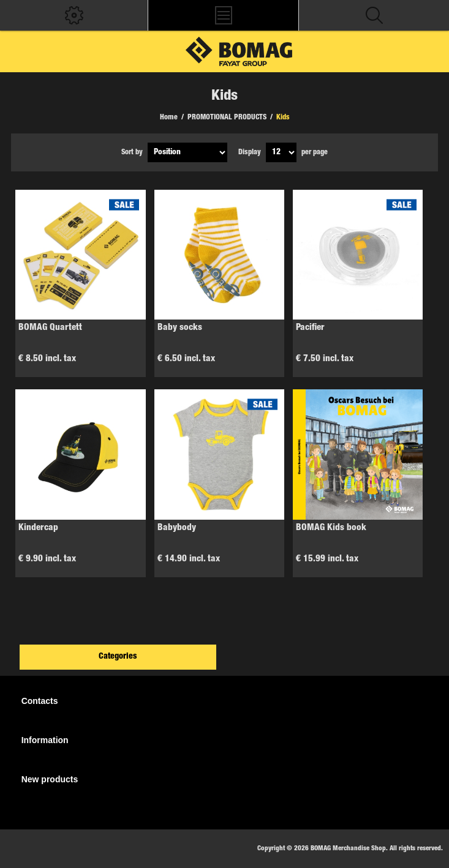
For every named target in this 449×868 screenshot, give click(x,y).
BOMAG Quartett (50, 328)
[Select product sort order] (187, 152)
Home (169, 118)
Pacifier (310, 328)
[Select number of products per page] (281, 152)
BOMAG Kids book (331, 528)
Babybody (177, 528)
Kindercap (38, 528)
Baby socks (180, 328)
